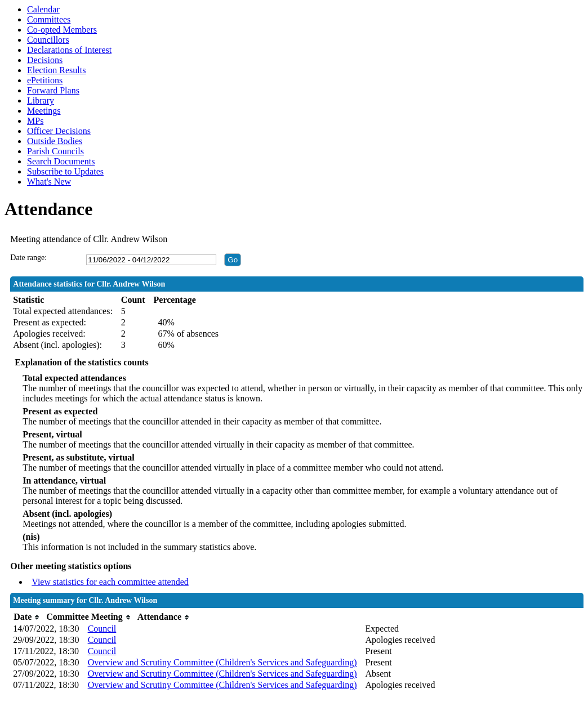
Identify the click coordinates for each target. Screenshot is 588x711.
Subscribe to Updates (65, 171)
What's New (49, 182)
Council (102, 629)
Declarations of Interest (69, 50)
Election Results (56, 70)
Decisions (45, 60)
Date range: (28, 258)
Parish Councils (55, 151)
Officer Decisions (59, 131)
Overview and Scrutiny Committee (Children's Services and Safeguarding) (222, 662)
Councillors (48, 40)
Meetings (44, 111)
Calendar (43, 9)
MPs (35, 121)
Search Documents (61, 161)
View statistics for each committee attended (110, 582)
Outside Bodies (55, 141)
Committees (49, 19)
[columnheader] (27, 617)
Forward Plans (53, 90)
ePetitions (45, 80)
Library (41, 100)
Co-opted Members (62, 30)
